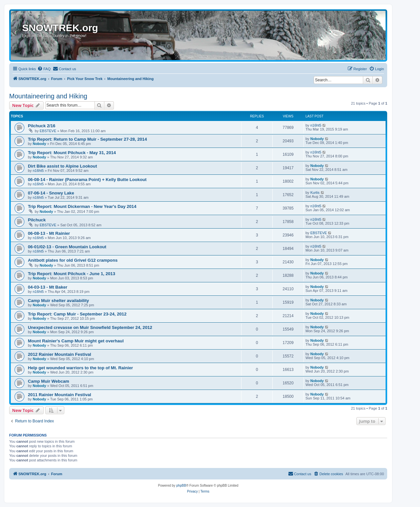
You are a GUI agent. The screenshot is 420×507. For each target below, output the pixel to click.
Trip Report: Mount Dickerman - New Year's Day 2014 (82, 206)
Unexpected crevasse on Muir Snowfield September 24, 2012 (90, 327)
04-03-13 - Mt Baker (48, 287)
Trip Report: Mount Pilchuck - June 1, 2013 (72, 274)
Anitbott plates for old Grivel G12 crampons (73, 260)
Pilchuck (37, 220)
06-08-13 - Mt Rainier (49, 233)
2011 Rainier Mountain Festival (60, 395)
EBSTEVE (48, 131)
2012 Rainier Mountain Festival (60, 354)
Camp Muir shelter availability (58, 301)
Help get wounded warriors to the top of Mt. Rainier (80, 368)
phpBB (181, 486)
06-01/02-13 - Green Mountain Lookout (67, 247)
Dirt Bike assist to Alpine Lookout (63, 166)
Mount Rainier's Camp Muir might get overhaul (76, 341)
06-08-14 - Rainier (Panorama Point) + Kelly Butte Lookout (87, 180)
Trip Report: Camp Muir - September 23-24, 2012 (77, 314)
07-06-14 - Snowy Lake (51, 193)
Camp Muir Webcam (49, 381)
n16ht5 (316, 125)
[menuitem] (44, 69)
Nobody (40, 144)
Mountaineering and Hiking (48, 96)
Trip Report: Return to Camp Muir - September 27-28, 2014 (87, 139)
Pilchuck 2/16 (42, 126)
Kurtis (315, 193)
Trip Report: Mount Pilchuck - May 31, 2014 (72, 153)
